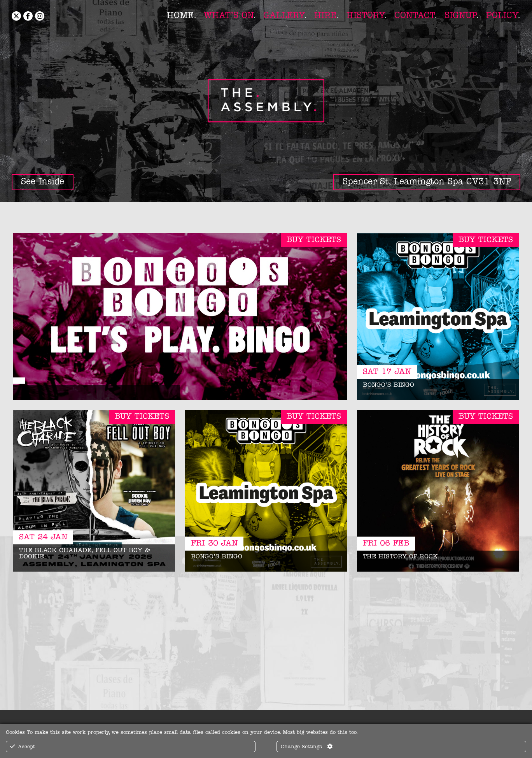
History (365, 16)
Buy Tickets (314, 240)
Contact (414, 16)
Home (180, 16)
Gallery (284, 16)
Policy (502, 16)
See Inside (43, 182)
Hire (325, 16)
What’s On (228, 16)
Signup (460, 16)
